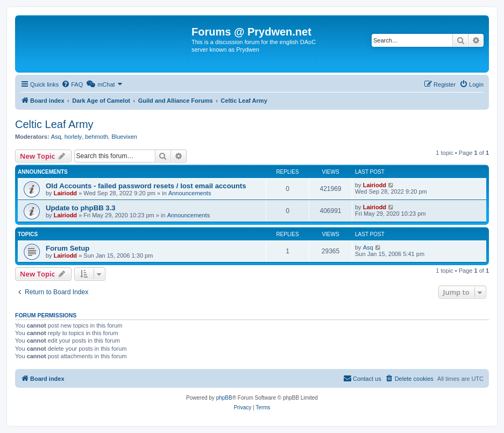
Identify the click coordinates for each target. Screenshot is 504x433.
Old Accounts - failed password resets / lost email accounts (146, 186)
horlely (73, 137)
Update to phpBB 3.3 (81, 208)
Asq (56, 137)
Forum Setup (68, 248)
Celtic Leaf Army (54, 124)
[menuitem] (72, 84)
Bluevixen (124, 137)
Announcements (190, 193)
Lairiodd (65, 193)
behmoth (97, 137)
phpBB (224, 398)
